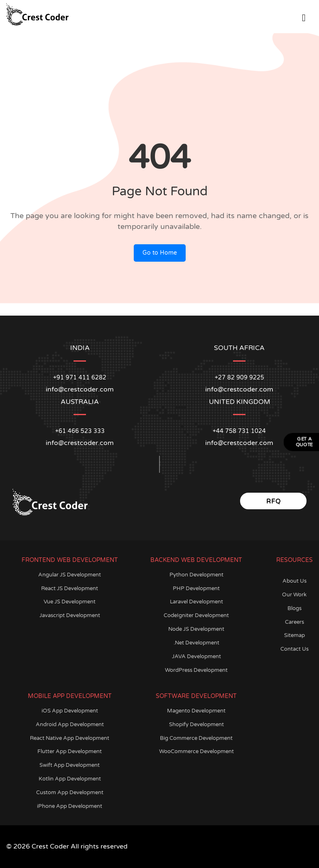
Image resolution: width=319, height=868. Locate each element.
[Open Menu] (304, 16)
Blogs (294, 608)
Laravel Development (196, 602)
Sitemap (294, 635)
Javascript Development (70, 615)
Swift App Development (70, 765)
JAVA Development (196, 656)
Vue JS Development (70, 602)
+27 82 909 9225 (239, 378)
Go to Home (160, 253)
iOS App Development (70, 711)
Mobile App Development (70, 696)
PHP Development (196, 588)
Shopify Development (196, 725)
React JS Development (70, 588)
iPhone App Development (70, 806)
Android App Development (70, 725)
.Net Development (196, 643)
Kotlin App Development (70, 779)
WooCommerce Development (196, 751)
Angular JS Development (70, 575)
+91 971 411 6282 (80, 378)
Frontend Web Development (70, 560)
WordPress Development (196, 670)
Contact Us (294, 649)
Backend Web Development (196, 560)
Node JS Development (196, 629)
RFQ (274, 501)
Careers (294, 622)
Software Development (196, 696)
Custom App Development (70, 793)
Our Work (294, 595)
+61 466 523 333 (80, 431)
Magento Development (196, 711)
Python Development (196, 575)
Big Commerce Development (196, 738)
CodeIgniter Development (196, 615)
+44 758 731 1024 (239, 431)
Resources (294, 560)
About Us (294, 581)
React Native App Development (70, 738)
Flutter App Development (70, 751)
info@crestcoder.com (80, 443)
